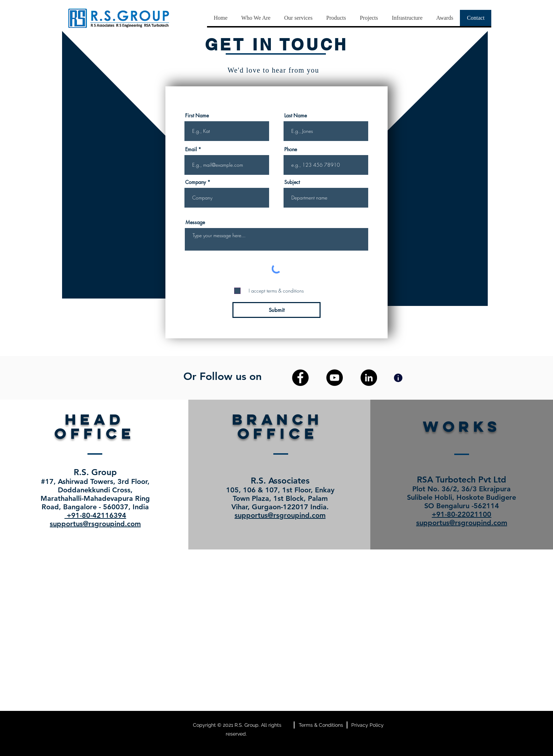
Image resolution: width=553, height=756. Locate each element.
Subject (292, 182)
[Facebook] (300, 378)
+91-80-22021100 (461, 514)
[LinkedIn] (369, 378)
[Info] (398, 378)
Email (191, 149)
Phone (291, 149)
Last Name (296, 116)
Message (195, 222)
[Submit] (276, 310)
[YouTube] (335, 378)
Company (196, 182)
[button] (298, 18)
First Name (197, 116)
